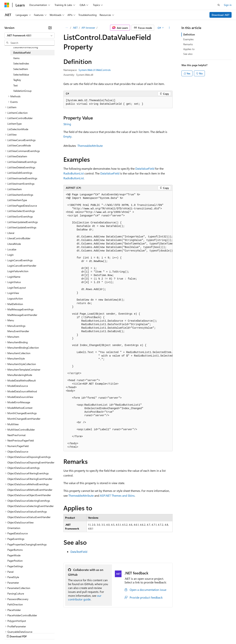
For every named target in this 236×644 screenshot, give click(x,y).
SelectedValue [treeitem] (21, 74)
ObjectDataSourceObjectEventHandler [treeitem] (29, 495)
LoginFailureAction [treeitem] (18, 271)
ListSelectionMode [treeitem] (18, 129)
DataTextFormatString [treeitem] (26, 47)
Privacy (81, 633)
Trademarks (153, 633)
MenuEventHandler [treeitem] (18, 331)
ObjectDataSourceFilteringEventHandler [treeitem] (30, 479)
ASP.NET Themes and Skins (117, 495)
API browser (88, 28)
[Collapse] (50, 28)
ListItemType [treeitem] (14, 124)
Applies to (189, 49)
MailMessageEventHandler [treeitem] (22, 315)
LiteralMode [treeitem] (14, 244)
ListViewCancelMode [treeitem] (19, 145)
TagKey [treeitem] (17, 80)
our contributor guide (85, 597)
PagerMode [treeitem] (14, 555)
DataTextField (79, 552)
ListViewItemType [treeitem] (17, 200)
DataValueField (145, 168)
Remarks (188, 44)
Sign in (228, 5)
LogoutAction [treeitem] (15, 298)
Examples (188, 39)
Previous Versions (33, 633)
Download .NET (221, 15)
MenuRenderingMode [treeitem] (20, 375)
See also (188, 54)
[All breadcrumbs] (67, 28)
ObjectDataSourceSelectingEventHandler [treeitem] (31, 506)
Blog (50, 633)
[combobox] (29, 35)
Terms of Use (135, 633)
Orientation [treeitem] (14, 528)
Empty (67, 136)
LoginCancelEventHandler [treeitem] (22, 266)
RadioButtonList (74, 173)
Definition (189, 34)
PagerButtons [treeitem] (15, 550)
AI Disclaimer (12, 633)
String (67, 124)
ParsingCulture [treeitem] (16, 594)
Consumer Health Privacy (106, 633)
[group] (118, 321)
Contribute (66, 633)
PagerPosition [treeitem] (15, 561)
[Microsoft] (7, 5)
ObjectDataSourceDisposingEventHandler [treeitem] (31, 462)
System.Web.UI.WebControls (95, 70)
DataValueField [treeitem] (22, 53)
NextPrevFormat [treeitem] (17, 435)
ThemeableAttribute (90, 146)
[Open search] (219, 5)
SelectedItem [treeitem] (21, 69)
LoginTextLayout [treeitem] (17, 288)
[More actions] (169, 28)
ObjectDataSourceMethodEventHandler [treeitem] (30, 490)
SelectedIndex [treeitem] (21, 63)
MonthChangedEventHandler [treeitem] (24, 419)
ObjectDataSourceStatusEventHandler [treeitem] (29, 517)
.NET (75, 28)
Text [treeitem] (15, 85)
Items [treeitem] (16, 58)
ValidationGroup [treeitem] (22, 91)
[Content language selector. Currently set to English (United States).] (21, 624)
